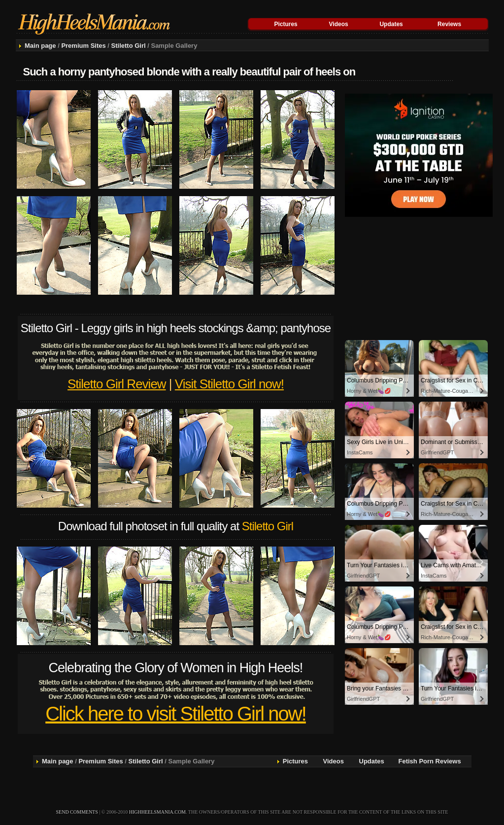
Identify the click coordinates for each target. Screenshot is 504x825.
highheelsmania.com (157, 812)
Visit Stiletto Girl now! (229, 384)
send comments (77, 812)
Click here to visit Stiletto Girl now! (176, 714)
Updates (391, 24)
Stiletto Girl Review (117, 384)
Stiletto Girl (129, 46)
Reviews (449, 24)
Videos (339, 24)
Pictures (286, 24)
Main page (40, 46)
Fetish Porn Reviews (430, 761)
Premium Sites (83, 46)
